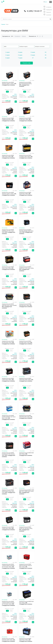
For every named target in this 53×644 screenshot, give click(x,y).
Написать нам (39, 619)
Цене (12, 36)
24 (40, 36)
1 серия (7, 52)
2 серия (7, 55)
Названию (24, 36)
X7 (33, 58)
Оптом (29, 605)
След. (33, 480)
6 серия (33, 52)
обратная (14, 96)
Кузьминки (47, 15)
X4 (46, 52)
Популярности (17, 36)
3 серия (7, 58)
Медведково (48, 10)
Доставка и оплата (35, 603)
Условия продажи (5, 610)
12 (38, 36)
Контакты (43, 605)
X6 (46, 58)
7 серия (20, 58)
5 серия (20, 55)
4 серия (20, 52)
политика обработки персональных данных (8, 611)
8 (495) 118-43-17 (34, 11)
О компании (25, 603)
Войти (46, 2)
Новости (36, 605)
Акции (24, 605)
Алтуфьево (47, 7)
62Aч (50, 427)
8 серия (33, 55)
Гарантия (45, 603)
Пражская (47, 12)
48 (42, 36)
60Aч (15, 94)
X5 (46, 55)
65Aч (33, 427)
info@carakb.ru (16, 594)
